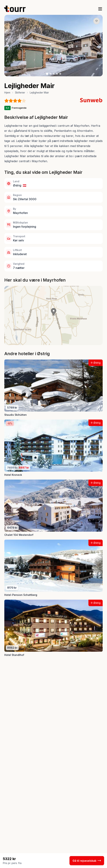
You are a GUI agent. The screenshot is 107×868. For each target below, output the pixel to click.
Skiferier (20, 92)
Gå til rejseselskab (87, 861)
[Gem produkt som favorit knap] (97, 21)
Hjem (7, 92)
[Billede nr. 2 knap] (51, 74)
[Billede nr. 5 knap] (60, 74)
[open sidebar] (100, 9)
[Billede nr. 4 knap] (57, 74)
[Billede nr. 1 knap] (47, 74)
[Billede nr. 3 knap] (54, 74)
